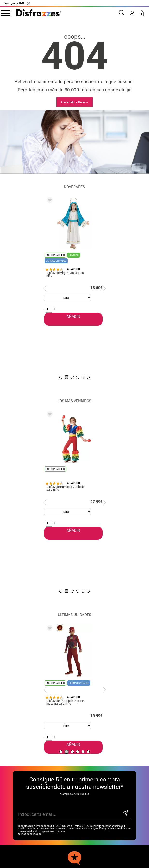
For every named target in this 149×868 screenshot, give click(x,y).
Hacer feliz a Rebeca (74, 102)
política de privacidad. (30, 702)
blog (108, 746)
